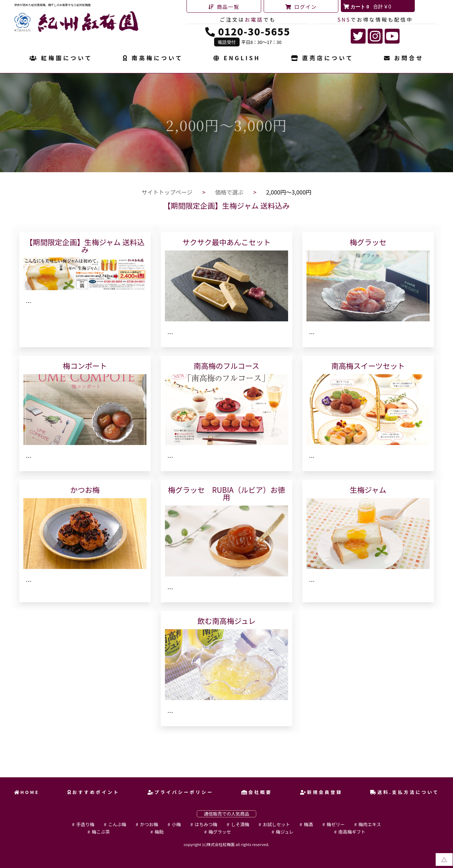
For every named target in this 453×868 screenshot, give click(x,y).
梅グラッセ (220, 832)
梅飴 (159, 832)
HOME (27, 792)
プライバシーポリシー (180, 792)
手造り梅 (85, 824)
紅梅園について (61, 58)
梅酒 (308, 824)
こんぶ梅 (117, 824)
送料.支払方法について (405, 792)
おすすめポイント (93, 792)
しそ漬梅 (240, 824)
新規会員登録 (321, 792)
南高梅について (153, 58)
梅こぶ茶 (101, 832)
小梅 (176, 824)
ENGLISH (237, 58)
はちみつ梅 (206, 824)
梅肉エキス (370, 824)
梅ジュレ (285, 832)
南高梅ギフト (352, 832)
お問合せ (404, 58)
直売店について (322, 58)
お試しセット (277, 824)
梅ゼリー (336, 824)
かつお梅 (149, 824)
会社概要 (257, 792)
